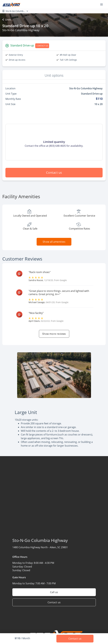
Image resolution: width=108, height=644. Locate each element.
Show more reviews (54, 334)
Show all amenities (54, 242)
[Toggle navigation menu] (103, 4)
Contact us (54, 173)
